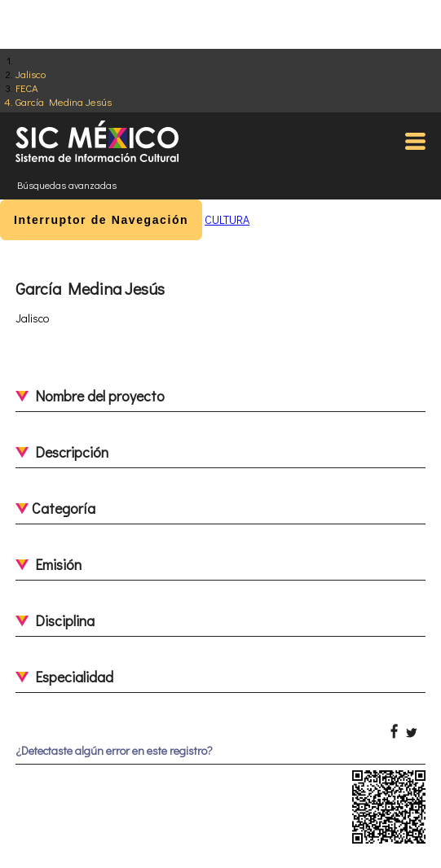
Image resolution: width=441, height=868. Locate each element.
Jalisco (31, 74)
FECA (27, 88)
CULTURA (227, 219)
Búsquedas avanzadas (67, 185)
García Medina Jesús (64, 101)
